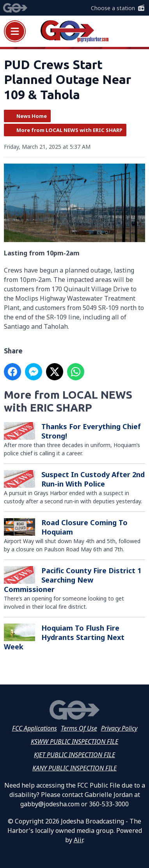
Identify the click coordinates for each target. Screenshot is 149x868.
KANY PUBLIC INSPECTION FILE (74, 768)
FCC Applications (35, 728)
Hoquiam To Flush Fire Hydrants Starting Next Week (64, 637)
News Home (32, 116)
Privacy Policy (119, 728)
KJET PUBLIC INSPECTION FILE (74, 755)
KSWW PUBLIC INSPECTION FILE (74, 741)
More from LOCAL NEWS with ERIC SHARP (69, 130)
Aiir (78, 840)
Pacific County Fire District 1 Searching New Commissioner (73, 580)
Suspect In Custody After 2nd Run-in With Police (93, 479)
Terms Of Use (79, 728)
